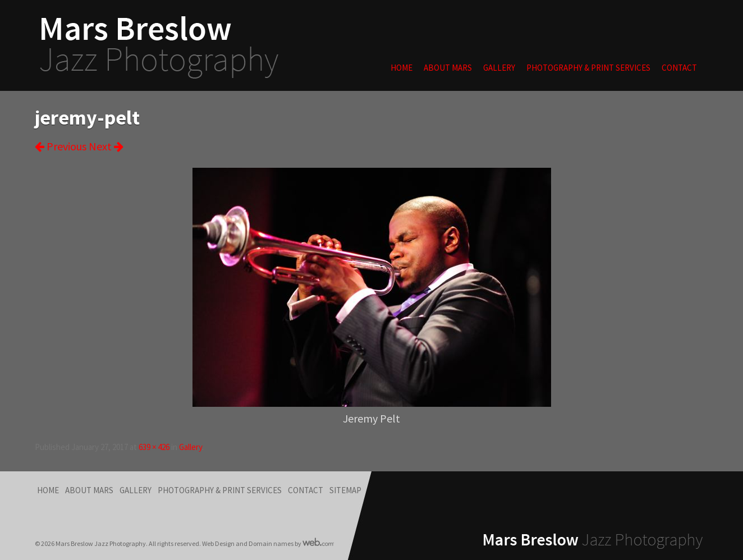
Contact (679, 68)
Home (402, 68)
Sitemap (345, 490)
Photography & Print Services (588, 68)
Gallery (499, 68)
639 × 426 (154, 447)
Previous (61, 146)
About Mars (448, 68)
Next (106, 146)
